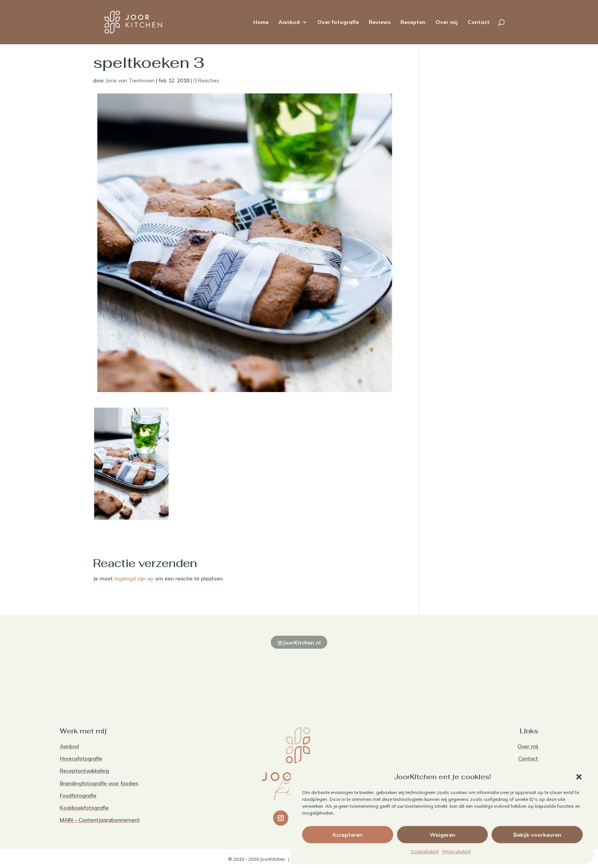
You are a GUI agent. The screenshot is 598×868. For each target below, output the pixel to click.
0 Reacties (206, 80)
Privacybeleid (457, 851)
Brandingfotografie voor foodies (99, 783)
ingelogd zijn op (134, 579)
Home (261, 23)
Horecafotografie (81, 759)
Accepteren (347, 835)
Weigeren (443, 835)
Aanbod (289, 23)
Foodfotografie (78, 796)
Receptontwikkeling (84, 771)
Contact (479, 23)
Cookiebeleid (425, 851)
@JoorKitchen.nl (299, 643)
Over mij (447, 23)
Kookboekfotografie (84, 808)
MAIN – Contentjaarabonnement (100, 820)
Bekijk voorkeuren (537, 835)
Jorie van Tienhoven (130, 80)
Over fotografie (338, 23)
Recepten (413, 23)
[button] (579, 777)
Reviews (380, 23)
